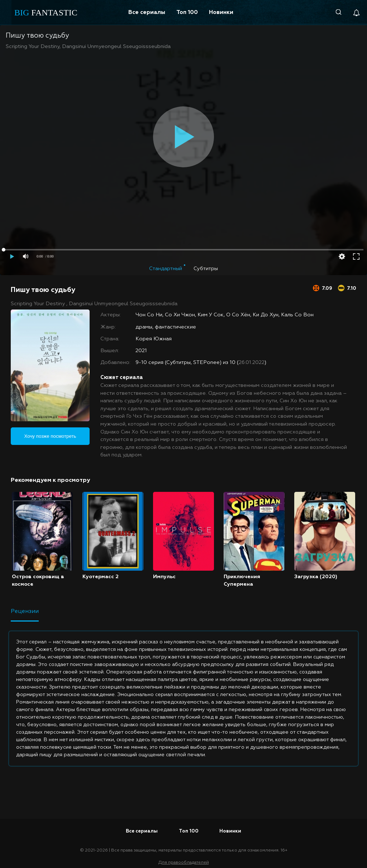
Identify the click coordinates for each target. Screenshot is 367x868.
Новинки (221, 12)
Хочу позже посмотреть (50, 436)
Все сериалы (147, 12)
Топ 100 (187, 12)
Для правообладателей (184, 863)
